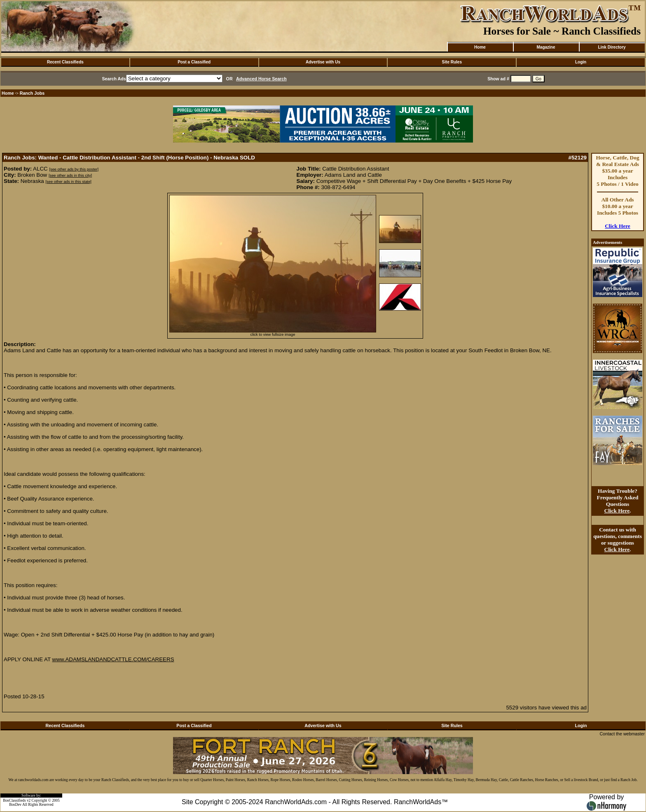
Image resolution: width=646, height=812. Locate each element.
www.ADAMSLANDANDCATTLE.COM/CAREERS (113, 659)
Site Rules (452, 62)
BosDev (15, 805)
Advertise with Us (323, 62)
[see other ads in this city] (70, 176)
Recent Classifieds (65, 62)
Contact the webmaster (622, 734)
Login (581, 62)
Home (480, 47)
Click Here (618, 226)
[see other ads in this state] (68, 182)
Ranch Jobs (32, 93)
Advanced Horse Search (261, 79)
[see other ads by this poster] (74, 169)
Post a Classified (194, 62)
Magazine (546, 47)
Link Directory (612, 47)
